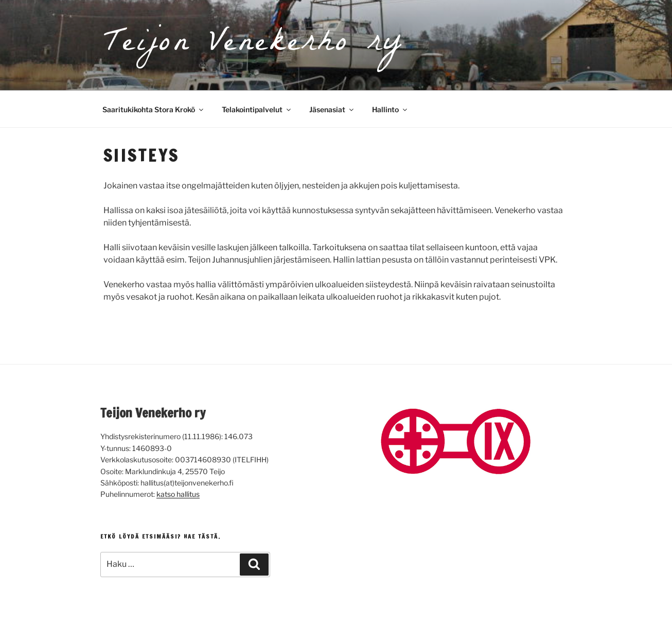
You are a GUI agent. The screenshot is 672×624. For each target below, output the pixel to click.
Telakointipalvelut (257, 109)
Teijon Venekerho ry (253, 45)
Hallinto (390, 109)
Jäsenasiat (332, 109)
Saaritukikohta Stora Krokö (154, 109)
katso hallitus (178, 494)
